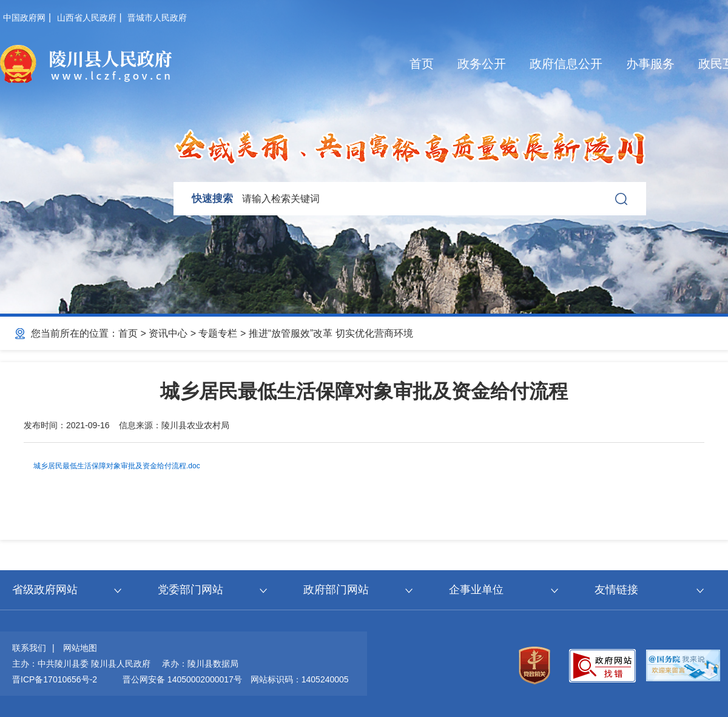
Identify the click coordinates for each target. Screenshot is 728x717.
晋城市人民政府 (157, 18)
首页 (422, 64)
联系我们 (29, 648)
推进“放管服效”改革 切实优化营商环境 (331, 333)
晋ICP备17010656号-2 (55, 679)
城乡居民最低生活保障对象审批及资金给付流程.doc (117, 466)
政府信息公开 (566, 64)
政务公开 (482, 64)
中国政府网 (24, 18)
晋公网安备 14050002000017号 (182, 679)
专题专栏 (218, 333)
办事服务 (650, 64)
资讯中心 (168, 333)
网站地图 (80, 648)
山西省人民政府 (87, 18)
